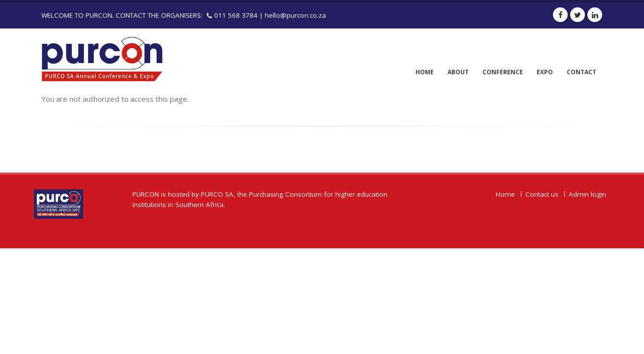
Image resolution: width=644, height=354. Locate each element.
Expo (545, 72)
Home (425, 72)
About (458, 72)
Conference (503, 72)
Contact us (542, 194)
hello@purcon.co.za (295, 15)
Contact (581, 72)
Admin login (587, 194)
